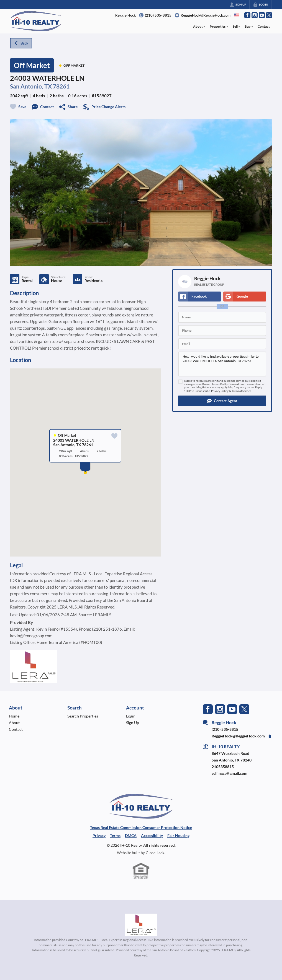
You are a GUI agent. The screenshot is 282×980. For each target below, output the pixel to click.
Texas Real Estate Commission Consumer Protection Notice (141, 827)
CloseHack (155, 853)
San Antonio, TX (31, 86)
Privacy (99, 835)
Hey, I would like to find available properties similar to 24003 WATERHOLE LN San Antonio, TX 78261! (222, 364)
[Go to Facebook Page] (247, 15)
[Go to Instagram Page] (255, 15)
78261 (61, 86)
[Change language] (236, 15)
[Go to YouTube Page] (262, 15)
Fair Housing (178, 835)
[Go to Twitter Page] (269, 15)
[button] (222, 401)
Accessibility (152, 835)
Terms (115, 835)
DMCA (131, 835)
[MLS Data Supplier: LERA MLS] (141, 925)
